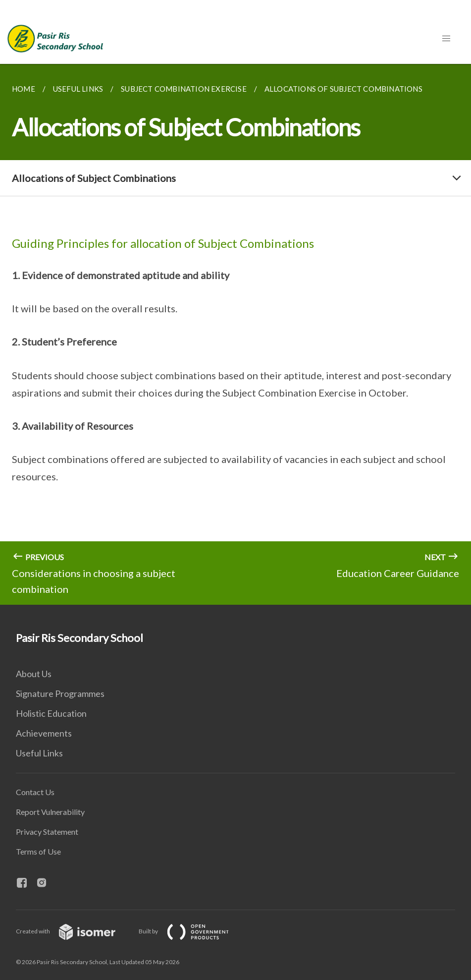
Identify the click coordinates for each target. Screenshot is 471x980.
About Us (34, 674)
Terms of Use (38, 851)
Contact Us (35, 792)
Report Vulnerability (50, 812)
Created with (74, 931)
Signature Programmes (60, 693)
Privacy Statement (47, 832)
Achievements (44, 733)
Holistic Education (51, 713)
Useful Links (39, 753)
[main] (235, 334)
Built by (192, 931)
